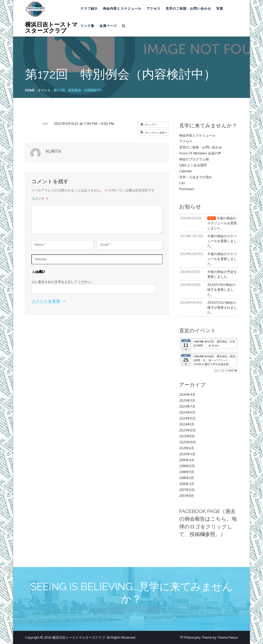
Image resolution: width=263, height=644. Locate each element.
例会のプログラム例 (194, 159)
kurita (53, 151)
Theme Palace (228, 637)
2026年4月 (187, 394)
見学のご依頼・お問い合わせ (188, 9)
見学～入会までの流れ (196, 177)
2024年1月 (187, 424)
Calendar (186, 171)
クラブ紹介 (89, 9)
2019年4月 (187, 460)
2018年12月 (187, 466)
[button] (153, 133)
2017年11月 (187, 496)
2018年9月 (187, 472)
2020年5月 (187, 454)
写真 (220, 9)
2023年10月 (188, 442)
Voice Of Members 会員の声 (200, 153)
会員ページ (108, 26)
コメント (40, 198)
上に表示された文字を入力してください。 (63, 282)
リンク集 (87, 26)
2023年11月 (187, 436)
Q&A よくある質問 (193, 165)
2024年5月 (187, 418)
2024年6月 (187, 412)
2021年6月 (187, 448)
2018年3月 (187, 478)
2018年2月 (187, 484)
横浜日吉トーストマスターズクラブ (51, 27)
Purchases (187, 189)
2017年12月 (187, 490)
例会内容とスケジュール (122, 9)
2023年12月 (187, 430)
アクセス (153, 9)
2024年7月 (187, 406)
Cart (182, 183)
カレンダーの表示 (226, 370)
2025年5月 (187, 400)
